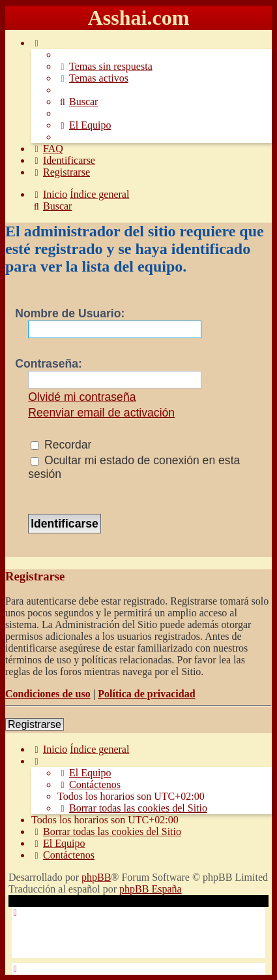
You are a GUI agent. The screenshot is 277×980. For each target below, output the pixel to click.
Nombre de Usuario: (70, 313)
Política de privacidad (146, 694)
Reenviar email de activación (101, 413)
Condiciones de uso (48, 694)
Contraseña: (49, 364)
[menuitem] (105, 66)
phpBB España (151, 889)
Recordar (61, 445)
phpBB (96, 877)
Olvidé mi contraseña (82, 397)
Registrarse (35, 724)
